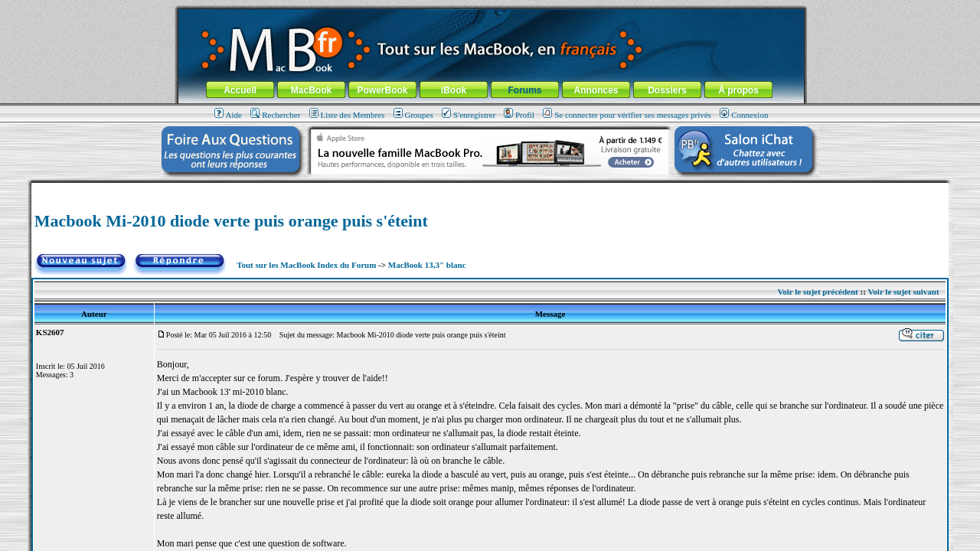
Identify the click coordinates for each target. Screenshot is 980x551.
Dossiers (667, 90)
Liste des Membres (347, 115)
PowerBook (382, 90)
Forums (524, 90)
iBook (454, 90)
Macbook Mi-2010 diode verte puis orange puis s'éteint (231, 221)
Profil (519, 115)
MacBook (311, 90)
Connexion (744, 115)
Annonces (596, 90)
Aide (228, 115)
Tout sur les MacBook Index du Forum (306, 265)
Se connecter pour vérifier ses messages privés (627, 115)
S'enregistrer (469, 115)
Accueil (240, 90)
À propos (738, 90)
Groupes (413, 115)
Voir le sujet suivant (903, 292)
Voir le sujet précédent (817, 292)
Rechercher (275, 115)
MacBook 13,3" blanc (427, 265)
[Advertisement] (490, 189)
